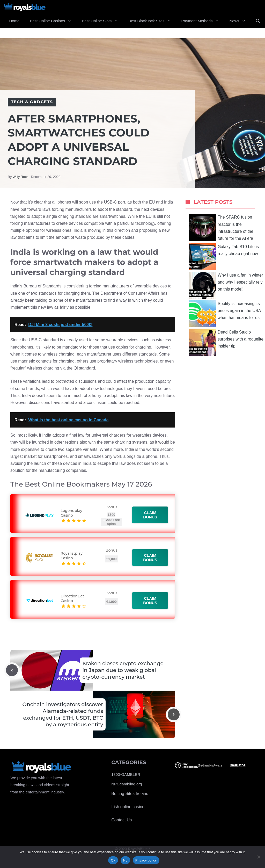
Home (14, 21)
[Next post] (174, 714)
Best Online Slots (102, 21)
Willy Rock (21, 177)
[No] (259, 857)
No (125, 860)
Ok (113, 860)
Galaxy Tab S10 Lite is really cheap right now (224, 257)
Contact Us (122, 820)
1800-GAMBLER (126, 774)
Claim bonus (150, 515)
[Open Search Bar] (258, 21)
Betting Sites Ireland (130, 794)
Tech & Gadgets (32, 102)
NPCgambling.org (127, 784)
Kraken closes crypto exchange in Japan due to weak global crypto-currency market (123, 670)
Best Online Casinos (53, 21)
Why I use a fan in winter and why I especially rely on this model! (226, 285)
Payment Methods (203, 21)
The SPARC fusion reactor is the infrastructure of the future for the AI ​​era (221, 227)
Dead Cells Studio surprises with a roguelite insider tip (226, 342)
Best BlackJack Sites (152, 21)
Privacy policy (146, 860)
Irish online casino (128, 807)
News (240, 21)
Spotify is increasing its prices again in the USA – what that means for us (227, 314)
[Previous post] (12, 670)
